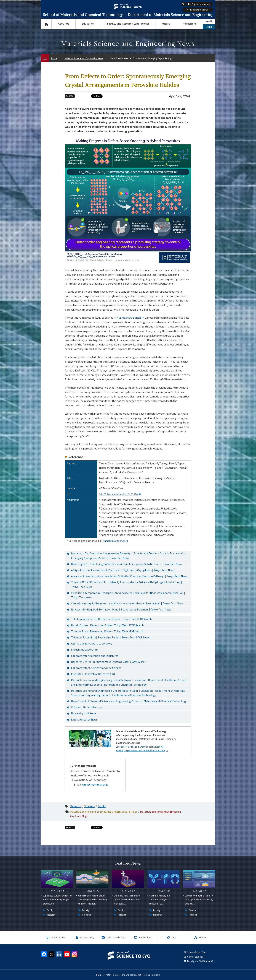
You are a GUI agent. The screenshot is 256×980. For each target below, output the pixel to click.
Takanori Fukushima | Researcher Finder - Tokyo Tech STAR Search (111, 637)
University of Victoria (84, 713)
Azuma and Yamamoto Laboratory (92, 643)
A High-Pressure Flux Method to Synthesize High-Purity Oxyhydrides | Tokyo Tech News (123, 570)
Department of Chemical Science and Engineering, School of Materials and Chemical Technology (129, 701)
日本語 (209, 21)
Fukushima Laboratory (85, 649)
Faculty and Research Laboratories (128, 24)
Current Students (195, 957)
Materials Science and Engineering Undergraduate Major (104, 812)
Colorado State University (86, 707)
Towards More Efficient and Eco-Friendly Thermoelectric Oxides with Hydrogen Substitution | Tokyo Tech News (126, 584)
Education (88, 24)
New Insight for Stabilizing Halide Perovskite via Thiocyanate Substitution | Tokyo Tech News (127, 564)
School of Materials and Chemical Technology (138, 747)
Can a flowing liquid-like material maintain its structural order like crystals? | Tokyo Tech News (127, 603)
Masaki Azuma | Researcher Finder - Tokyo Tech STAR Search (107, 625)
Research (76, 806)
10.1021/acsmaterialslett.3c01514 (120, 494)
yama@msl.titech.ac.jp (116, 541)
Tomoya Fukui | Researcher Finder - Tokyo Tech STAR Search (107, 631)
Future (166, 24)
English (209, 27)
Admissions (190, 24)
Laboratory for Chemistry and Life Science (96, 668)
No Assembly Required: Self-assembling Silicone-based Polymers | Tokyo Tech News (121, 609)
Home (54, 58)
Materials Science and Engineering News (84, 58)
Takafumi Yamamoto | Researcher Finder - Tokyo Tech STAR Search (111, 619)
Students (90, 806)
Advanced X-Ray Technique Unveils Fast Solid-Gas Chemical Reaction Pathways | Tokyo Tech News (129, 576)
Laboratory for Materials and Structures (95, 656)
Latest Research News (84, 719)
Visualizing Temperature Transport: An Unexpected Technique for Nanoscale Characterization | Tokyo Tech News (128, 595)
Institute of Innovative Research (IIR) (93, 674)
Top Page (46, 24)
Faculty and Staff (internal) (200, 961)
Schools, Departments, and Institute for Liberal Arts (140, 750)
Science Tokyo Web (197, 952)
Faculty (102, 806)
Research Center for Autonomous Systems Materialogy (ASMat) (109, 662)
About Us (64, 24)
